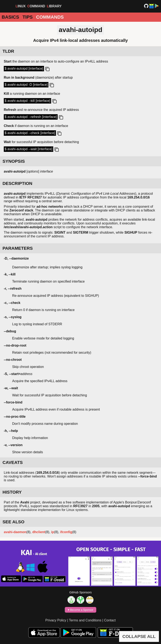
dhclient (39, 532)
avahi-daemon (15, 532)
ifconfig (66, 532)
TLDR (8, 51)
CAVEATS (13, 462)
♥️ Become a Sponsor (80, 610)
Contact (110, 620)
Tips (28, 17)
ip (53, 532)
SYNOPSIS (14, 161)
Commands (50, 17)
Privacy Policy (56, 620)
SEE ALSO (13, 522)
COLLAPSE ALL (139, 636)
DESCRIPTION (17, 183)
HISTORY (12, 492)
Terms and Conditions (85, 620)
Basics (10, 17)
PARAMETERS (18, 248)
